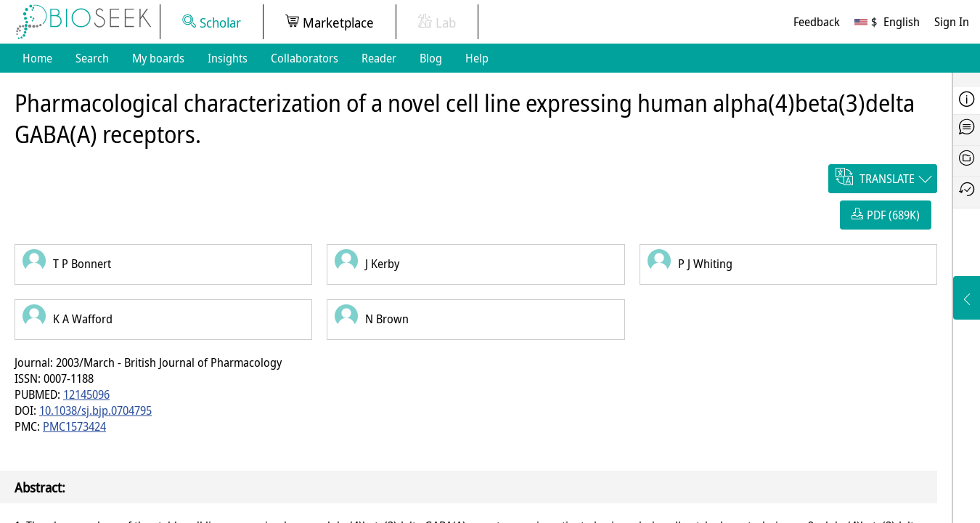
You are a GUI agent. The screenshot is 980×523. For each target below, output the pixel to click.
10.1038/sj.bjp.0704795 (95, 410)
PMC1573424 (74, 426)
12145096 (86, 394)
